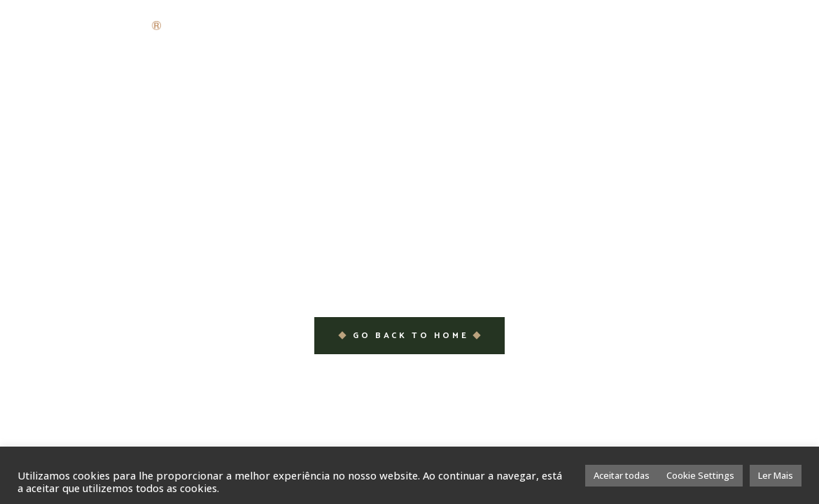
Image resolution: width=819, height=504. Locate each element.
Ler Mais (776, 475)
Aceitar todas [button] (622, 475)
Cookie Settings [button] (700, 475)
